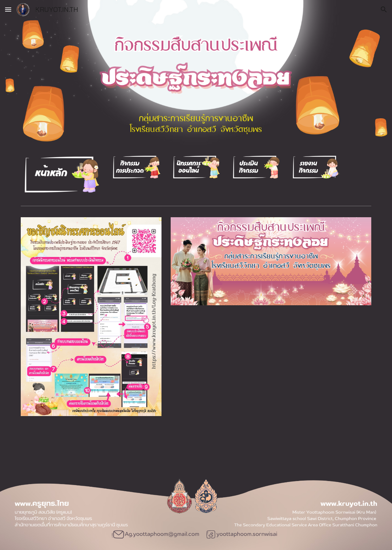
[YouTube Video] (271, 365)
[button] (8, 9)
